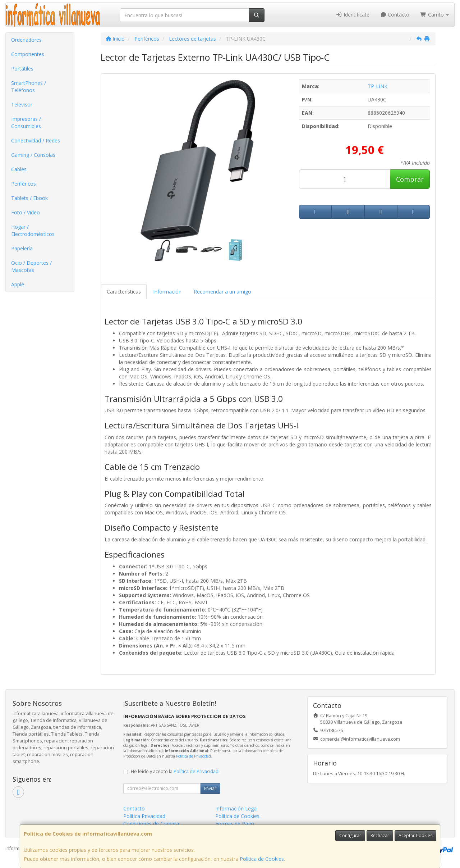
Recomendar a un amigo (222, 292)
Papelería (22, 248)
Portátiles (22, 69)
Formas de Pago (235, 824)
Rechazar (380, 835)
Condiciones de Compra (151, 824)
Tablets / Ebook (29, 198)
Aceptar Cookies (415, 835)
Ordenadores (26, 40)
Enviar (210, 788)
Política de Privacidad (194, 756)
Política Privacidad (144, 816)
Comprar (410, 179)
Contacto (395, 15)
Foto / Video (26, 212)
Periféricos (24, 184)
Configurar (350, 835)
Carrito (434, 15)
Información (167, 292)
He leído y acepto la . (175, 771)
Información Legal (236, 808)
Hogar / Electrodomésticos (33, 230)
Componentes (28, 54)
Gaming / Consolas (33, 155)
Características (124, 292)
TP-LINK (378, 86)
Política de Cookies (262, 859)
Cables (19, 169)
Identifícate (353, 15)
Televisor (22, 104)
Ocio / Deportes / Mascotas (31, 266)
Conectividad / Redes (36, 140)
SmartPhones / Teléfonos (29, 87)
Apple (18, 284)
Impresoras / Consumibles (26, 122)
